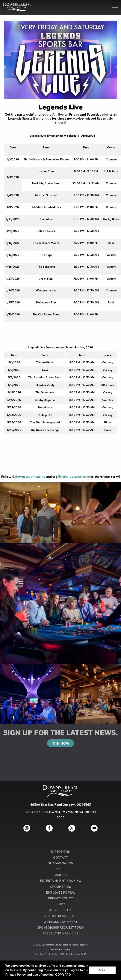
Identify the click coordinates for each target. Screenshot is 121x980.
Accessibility (60, 910)
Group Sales (60, 887)
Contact (61, 857)
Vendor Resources (60, 916)
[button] (72, 975)
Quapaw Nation (60, 863)
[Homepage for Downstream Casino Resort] (17, 7)
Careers (61, 875)
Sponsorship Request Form (60, 927)
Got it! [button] (102, 970)
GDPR (61, 904)
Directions (60, 852)
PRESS (61, 869)
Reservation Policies (60, 933)
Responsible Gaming (60, 949)
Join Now (60, 743)
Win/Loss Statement (61, 922)
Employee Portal (60, 892)
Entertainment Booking (60, 881)
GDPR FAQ (63, 975)
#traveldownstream (74, 476)
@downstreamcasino (29, 476)
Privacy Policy (16, 975)
